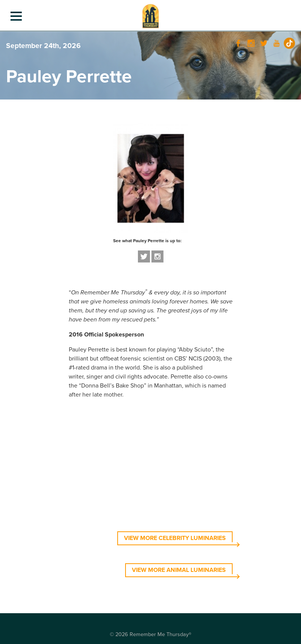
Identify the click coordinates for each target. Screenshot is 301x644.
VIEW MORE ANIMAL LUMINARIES (179, 570)
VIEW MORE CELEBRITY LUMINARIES (175, 538)
